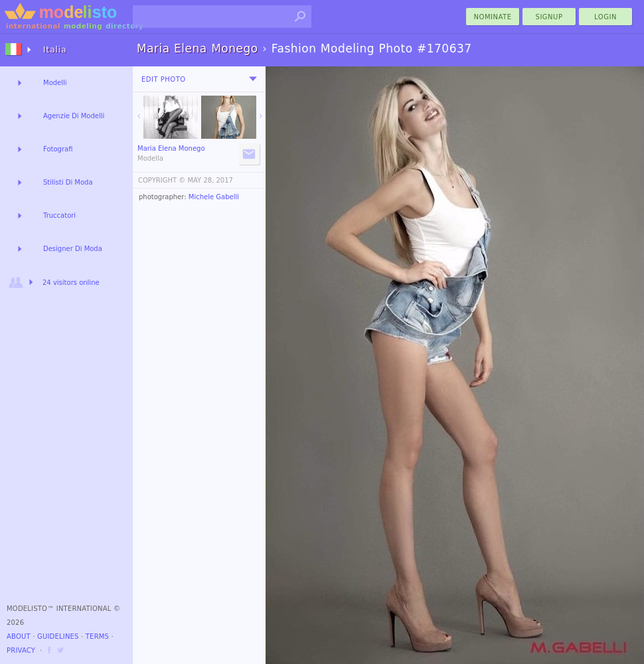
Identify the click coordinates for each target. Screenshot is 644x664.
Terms (97, 636)
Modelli (55, 83)
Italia (55, 50)
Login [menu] (605, 17)
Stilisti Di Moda (68, 182)
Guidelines (58, 636)
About (19, 636)
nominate (493, 17)
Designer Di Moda (73, 249)
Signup (549, 17)
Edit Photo (164, 79)
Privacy (21, 650)
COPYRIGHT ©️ (162, 180)
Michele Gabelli (214, 197)
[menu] (253, 79)
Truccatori (59, 215)
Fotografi (58, 149)
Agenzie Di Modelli (74, 116)
